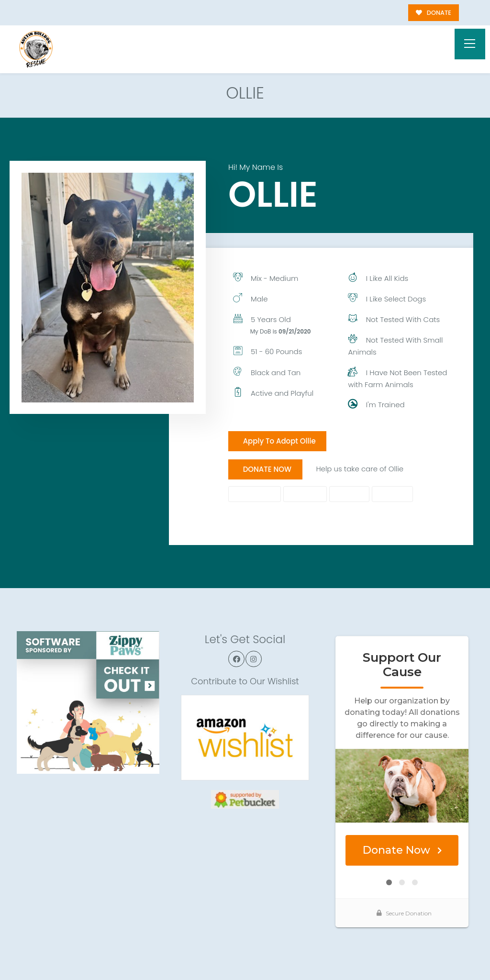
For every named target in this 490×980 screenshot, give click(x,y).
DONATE (434, 13)
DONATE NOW (267, 469)
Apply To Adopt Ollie (279, 441)
